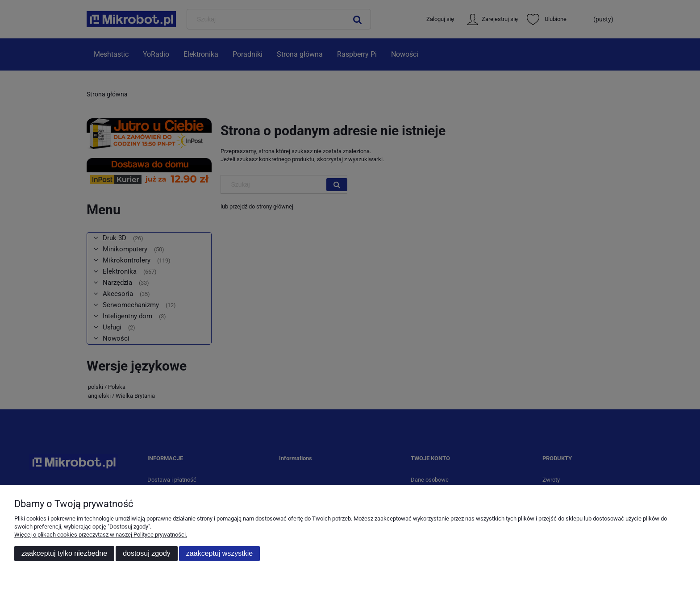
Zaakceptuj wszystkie (219, 553)
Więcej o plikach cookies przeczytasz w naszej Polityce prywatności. (101, 535)
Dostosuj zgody (147, 553)
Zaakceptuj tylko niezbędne (64, 553)
